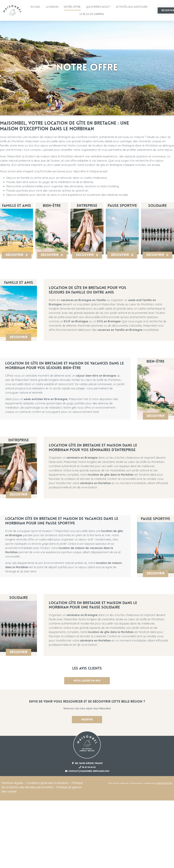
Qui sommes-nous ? (98, 7)
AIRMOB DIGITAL (164, 783)
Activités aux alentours (132, 7)
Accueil (35, 7)
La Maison (52, 7)
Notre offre (72, 7)
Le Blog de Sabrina (92, 14)
